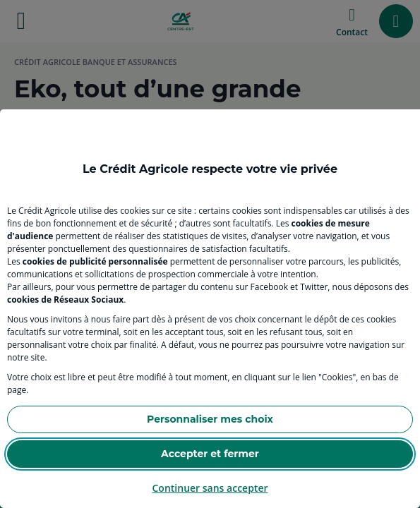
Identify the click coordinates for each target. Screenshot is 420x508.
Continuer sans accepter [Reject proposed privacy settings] (210, 488)
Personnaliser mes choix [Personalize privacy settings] (210, 419)
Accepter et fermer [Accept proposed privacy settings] (210, 454)
